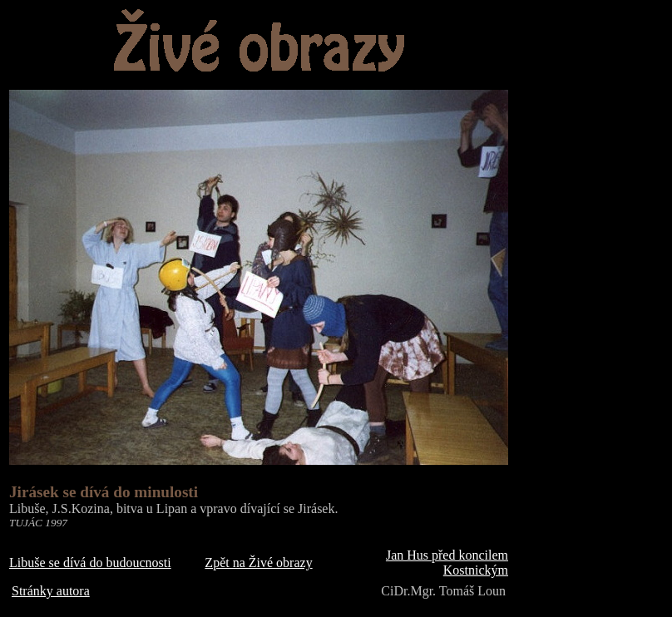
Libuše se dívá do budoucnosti (90, 563)
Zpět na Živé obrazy (258, 563)
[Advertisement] (590, 259)
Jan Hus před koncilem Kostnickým (447, 563)
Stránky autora (51, 591)
